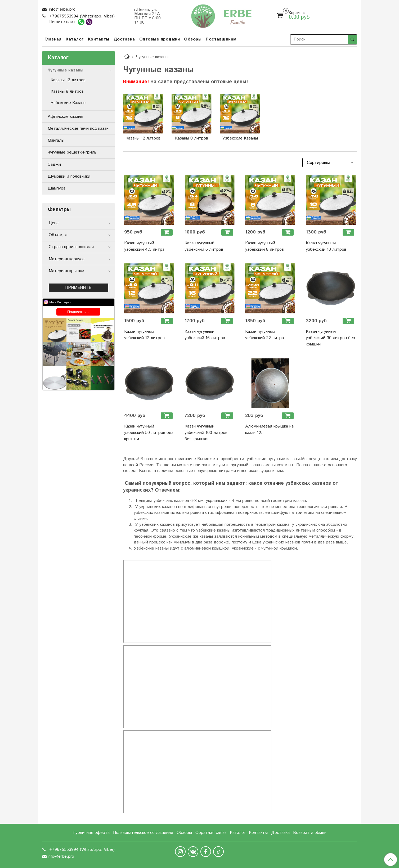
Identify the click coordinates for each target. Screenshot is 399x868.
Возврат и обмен (310, 833)
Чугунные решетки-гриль (72, 152)
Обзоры (193, 39)
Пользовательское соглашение (143, 833)
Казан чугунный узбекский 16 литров (205, 335)
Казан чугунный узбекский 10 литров (326, 246)
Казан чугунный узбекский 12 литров (144, 335)
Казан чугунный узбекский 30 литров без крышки (330, 338)
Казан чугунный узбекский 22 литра (264, 335)
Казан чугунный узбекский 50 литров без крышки (149, 433)
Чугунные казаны (66, 70)
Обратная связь (211, 833)
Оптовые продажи (160, 39)
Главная (53, 39)
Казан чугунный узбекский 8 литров (264, 246)
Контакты (99, 39)
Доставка (124, 39)
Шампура (57, 188)
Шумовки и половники (69, 176)
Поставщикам (221, 39)
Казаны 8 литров (67, 91)
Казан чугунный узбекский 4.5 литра (144, 246)
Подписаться (78, 312)
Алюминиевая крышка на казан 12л (269, 429)
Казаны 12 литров (68, 80)
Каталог (75, 39)
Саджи (54, 165)
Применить (78, 288)
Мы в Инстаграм (60, 302)
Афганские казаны (65, 117)
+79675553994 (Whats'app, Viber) (81, 16)
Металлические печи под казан (78, 129)
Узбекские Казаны (68, 103)
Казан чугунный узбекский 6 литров (204, 246)
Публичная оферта (91, 833)
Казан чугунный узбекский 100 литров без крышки (206, 433)
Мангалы (56, 140)
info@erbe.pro (62, 9)
